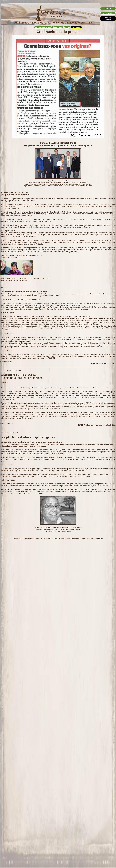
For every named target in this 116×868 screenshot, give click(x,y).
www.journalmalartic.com (7, 424)
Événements (58, 27)
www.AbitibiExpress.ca (6, 362)
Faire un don (76, 27)
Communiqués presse (43, 27)
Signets (67, 27)
